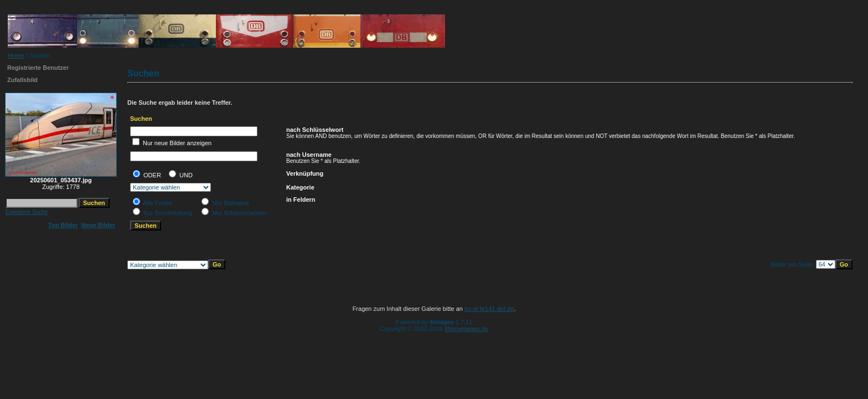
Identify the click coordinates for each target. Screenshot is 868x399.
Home (16, 55)
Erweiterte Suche (27, 212)
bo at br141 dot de (489, 309)
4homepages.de (466, 329)
